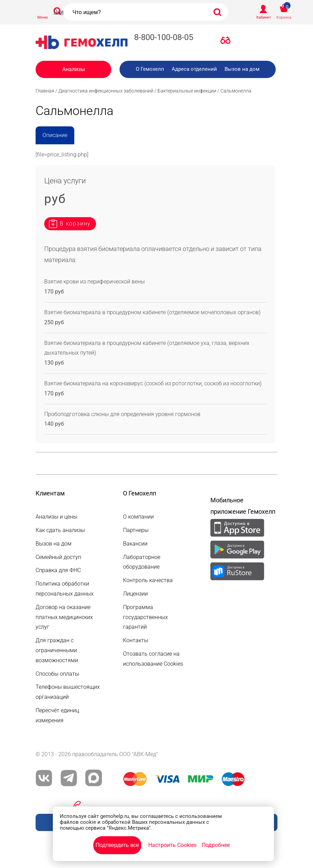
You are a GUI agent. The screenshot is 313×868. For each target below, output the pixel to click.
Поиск (61, 12)
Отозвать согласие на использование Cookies (153, 659)
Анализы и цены (56, 517)
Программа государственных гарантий (145, 617)
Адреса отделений (194, 69)
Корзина (284, 17)
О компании (138, 517)
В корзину (75, 224)
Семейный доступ (58, 557)
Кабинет (264, 17)
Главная (45, 91)
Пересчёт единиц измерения (57, 715)
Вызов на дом (242, 69)
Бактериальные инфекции (187, 91)
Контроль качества (148, 580)
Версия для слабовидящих (227, 42)
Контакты (136, 640)
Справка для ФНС (58, 570)
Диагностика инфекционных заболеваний (106, 91)
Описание (55, 135)
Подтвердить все (117, 845)
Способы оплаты (57, 674)
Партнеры (136, 530)
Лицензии (135, 594)
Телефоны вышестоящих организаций (68, 692)
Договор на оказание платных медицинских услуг (64, 617)
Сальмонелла (236, 91)
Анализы (74, 69)
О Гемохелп (150, 69)
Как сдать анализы (60, 530)
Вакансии (135, 544)
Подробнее (216, 845)
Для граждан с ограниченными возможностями (57, 650)
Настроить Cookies (172, 845)
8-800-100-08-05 (164, 37)
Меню (43, 17)
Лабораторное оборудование (142, 562)
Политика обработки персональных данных (65, 589)
